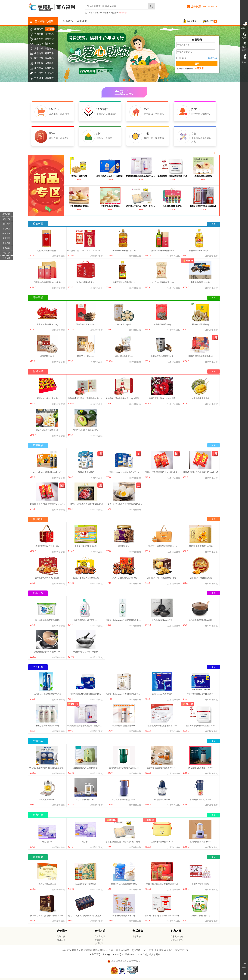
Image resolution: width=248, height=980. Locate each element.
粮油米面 (107, 13)
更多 (214, 224)
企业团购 (82, 21)
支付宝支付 (100, 937)
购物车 (211, 21)
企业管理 (49, 73)
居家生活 (39, 49)
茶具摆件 (39, 58)
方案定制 (244, 46)
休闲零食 (39, 34)
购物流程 (61, 940)
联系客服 (137, 937)
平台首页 (68, 21)
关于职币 (244, 58)
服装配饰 (39, 63)
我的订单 (192, 21)
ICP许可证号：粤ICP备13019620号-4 (106, 955)
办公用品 (39, 73)
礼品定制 (39, 44)
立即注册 (199, 68)
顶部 (244, 965)
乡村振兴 (50, 29)
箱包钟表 (39, 68)
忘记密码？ (213, 58)
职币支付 (99, 943)
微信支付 (99, 940)
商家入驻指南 (177, 937)
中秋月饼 (99, 13)
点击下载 (136, 950)
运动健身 (49, 63)
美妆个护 (115, 13)
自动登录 (181, 58)
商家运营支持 (177, 940)
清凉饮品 (49, 34)
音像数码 (49, 68)
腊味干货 (49, 39)
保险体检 (49, 78)
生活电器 (39, 53)
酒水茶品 (49, 58)
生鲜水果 (39, 39)
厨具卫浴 (49, 53)
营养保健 (39, 78)
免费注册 (61, 937)
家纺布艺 (49, 49)
